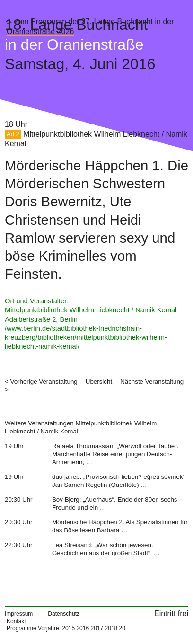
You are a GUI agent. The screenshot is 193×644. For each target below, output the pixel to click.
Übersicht (99, 382)
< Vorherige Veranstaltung (41, 382)
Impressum (19, 614)
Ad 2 (13, 135)
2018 (111, 628)
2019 (126, 628)
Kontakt (16, 621)
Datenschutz (64, 614)
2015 (68, 628)
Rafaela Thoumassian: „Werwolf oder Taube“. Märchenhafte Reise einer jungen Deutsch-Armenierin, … (115, 454)
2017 (97, 628)
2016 (83, 628)
